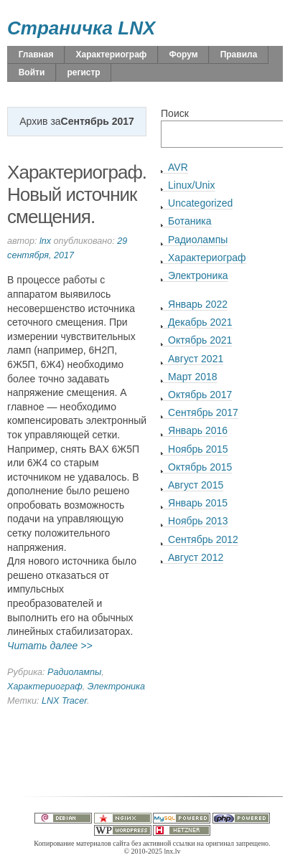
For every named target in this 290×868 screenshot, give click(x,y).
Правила (239, 55)
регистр (83, 72)
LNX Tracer (64, 701)
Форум (183, 55)
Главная (36, 55)
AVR (178, 167)
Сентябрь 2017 (203, 412)
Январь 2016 (198, 430)
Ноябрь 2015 (198, 449)
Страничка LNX (81, 28)
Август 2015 (196, 485)
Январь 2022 (198, 304)
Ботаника (190, 221)
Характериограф (112, 55)
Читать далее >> (50, 646)
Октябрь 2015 (200, 467)
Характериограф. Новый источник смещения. (77, 194)
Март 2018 (193, 377)
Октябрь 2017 (200, 395)
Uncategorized (200, 203)
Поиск (175, 113)
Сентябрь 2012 (203, 539)
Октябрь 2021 (200, 340)
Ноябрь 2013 (198, 521)
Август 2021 (196, 359)
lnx (45, 241)
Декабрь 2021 (200, 322)
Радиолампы (74, 672)
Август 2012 (196, 557)
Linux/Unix (191, 185)
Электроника (116, 687)
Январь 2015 (198, 503)
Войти (32, 72)
